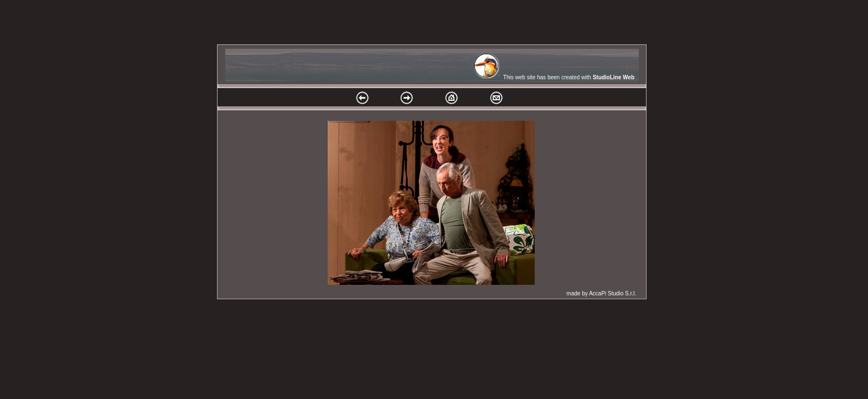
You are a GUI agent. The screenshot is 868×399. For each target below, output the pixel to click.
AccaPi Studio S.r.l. (613, 293)
